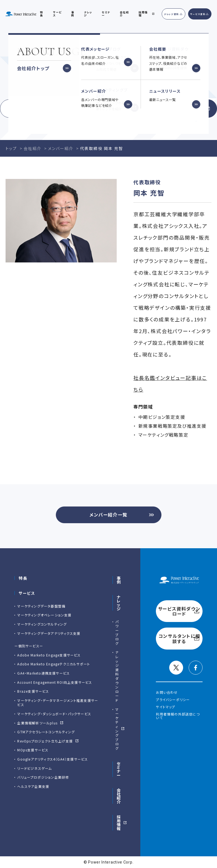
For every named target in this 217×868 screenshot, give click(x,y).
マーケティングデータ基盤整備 (41, 606)
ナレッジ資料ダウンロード (117, 676)
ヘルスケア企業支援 (33, 786)
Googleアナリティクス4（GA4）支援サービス (53, 759)
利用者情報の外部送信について (178, 716)
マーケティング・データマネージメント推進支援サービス (58, 703)
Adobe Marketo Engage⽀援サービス (49, 655)
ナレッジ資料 (172, 14)
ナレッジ (88, 14)
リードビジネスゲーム (34, 768)
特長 (23, 578)
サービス (57, 14)
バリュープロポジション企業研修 (43, 777)
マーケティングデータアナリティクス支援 (49, 633)
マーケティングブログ (117, 729)
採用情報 (119, 823)
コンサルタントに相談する (165, 109)
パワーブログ (117, 632)
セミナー (119, 769)
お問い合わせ (167, 692)
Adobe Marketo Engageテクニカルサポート (54, 664)
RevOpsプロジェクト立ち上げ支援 (45, 741)
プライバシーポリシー (173, 699)
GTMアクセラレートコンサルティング (46, 732)
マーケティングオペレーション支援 (44, 615)
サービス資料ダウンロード (52, 109)
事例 (119, 580)
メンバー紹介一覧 (108, 515)
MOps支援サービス (33, 750)
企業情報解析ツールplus (37, 723)
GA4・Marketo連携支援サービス (43, 673)
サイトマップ (165, 707)
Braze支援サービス (33, 691)
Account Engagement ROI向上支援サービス (55, 682)
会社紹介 (124, 14)
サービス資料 (198, 14)
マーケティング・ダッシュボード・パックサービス (54, 714)
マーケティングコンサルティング (42, 624)
